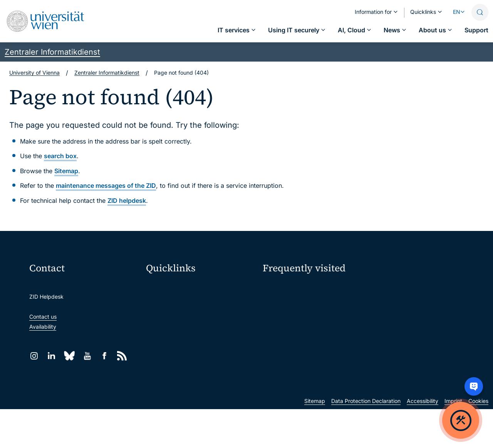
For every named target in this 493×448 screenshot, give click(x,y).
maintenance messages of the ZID (106, 186)
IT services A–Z (282, 288)
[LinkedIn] (51, 356)
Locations (275, 316)
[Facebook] (105, 356)
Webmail (162, 303)
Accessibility (423, 440)
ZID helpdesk (127, 201)
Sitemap (66, 171)
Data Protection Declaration (366, 440)
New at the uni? (294, 368)
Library (160, 367)
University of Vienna (34, 73)
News (383, 316)
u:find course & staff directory (188, 335)
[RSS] (122, 356)
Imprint (453, 440)
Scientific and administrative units (193, 384)
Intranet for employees (179, 351)
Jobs (382, 302)
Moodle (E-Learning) (177, 287)
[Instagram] (34, 356)
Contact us (43, 317)
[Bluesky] (69, 356)
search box (60, 156)
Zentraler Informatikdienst (52, 52)
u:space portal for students (185, 319)
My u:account (393, 288)
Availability (43, 327)
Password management (292, 302)
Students (274, 329)
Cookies (478, 440)
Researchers (278, 343)
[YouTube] (87, 356)
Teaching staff (393, 329)
